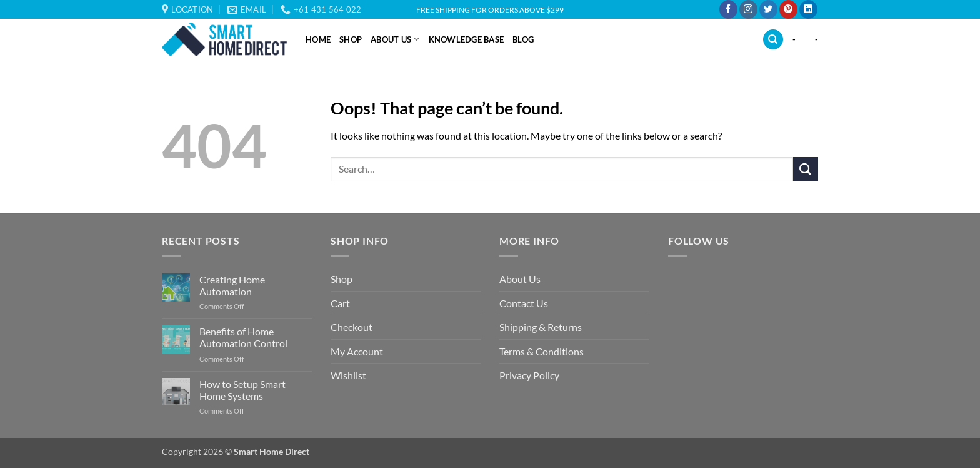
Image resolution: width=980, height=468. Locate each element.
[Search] (773, 40)
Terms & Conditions (542, 351)
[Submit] (806, 169)
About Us (395, 39)
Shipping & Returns (541, 327)
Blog (523, 39)
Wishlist (348, 375)
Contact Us (524, 303)
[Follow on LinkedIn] (808, 9)
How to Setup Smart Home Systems (242, 390)
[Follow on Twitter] (768, 9)
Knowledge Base (467, 39)
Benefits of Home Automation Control (243, 337)
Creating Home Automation (232, 285)
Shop (351, 39)
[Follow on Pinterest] (788, 9)
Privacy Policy (529, 375)
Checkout (352, 327)
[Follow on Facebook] (728, 9)
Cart (340, 303)
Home (318, 39)
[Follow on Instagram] (748, 9)
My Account (357, 351)
